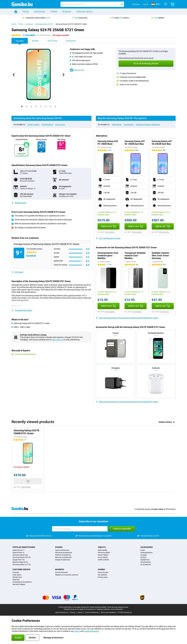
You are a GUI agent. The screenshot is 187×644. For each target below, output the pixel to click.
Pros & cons (60, 125)
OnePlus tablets (103, 560)
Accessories (39, 12)
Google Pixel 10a (19, 560)
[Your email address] (80, 529)
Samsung (29, 24)
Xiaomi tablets (103, 555)
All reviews (17, 272)
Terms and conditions (108, 612)
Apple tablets (102, 550)
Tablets (54, 12)
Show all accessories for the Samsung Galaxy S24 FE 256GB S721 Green (127, 318)
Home (14, 24)
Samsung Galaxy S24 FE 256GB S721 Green (71, 24)
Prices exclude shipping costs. (118, 607)
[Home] (16, 12)
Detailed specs (19, 203)
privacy (77, 631)
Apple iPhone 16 (18, 553)
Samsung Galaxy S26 (20, 555)
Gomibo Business (61, 572)
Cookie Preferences (92, 612)
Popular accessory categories (148, 125)
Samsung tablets (104, 553)
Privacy (73, 612)
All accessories (146, 565)
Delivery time (17, 577)
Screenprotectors (146, 553)
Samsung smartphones (64, 553)
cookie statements (91, 631)
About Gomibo (103, 572)
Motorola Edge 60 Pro (20, 562)
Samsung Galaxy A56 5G (22, 557)
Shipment (16, 580)
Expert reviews (33, 125)
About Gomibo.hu (62, 612)
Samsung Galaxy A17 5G (22, 565)
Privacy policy (103, 577)
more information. (117, 609)
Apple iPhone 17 (18, 550)
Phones (59, 547)
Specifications (47, 125)
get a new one (58, 340)
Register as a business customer (67, 575)
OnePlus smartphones (63, 555)
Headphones (145, 560)
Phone (26, 12)
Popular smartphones (24, 547)
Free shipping (110, 232)
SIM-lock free (77, 70)
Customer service (84, 12)
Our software (102, 575)
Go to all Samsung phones (108, 238)
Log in (146, 4)
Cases (143, 550)
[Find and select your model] (92, 4)
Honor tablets (103, 557)
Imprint (80, 612)
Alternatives (117, 125)
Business (67, 12)
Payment (16, 572)
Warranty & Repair (19, 584)
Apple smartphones (62, 550)
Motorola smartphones (63, 557)
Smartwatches (146, 562)
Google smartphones (63, 560)
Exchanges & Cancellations (22, 582)
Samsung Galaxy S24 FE (44, 24)
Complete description (22, 310)
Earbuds (143, 557)
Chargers (144, 555)
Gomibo (101, 569)
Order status (17, 575)
